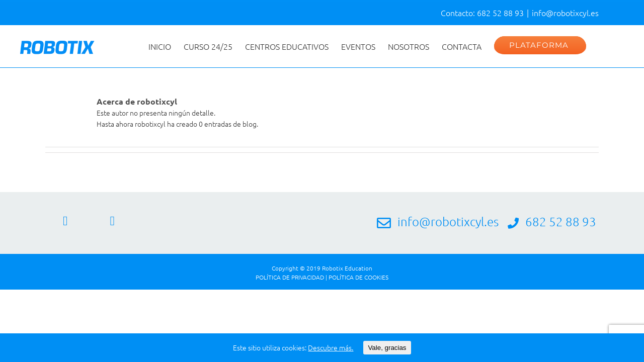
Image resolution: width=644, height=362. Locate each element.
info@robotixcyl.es (565, 13)
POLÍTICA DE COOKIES (358, 277)
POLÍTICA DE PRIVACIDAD (290, 277)
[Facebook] (65, 221)
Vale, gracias (387, 348)
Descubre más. (331, 347)
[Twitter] (113, 221)
